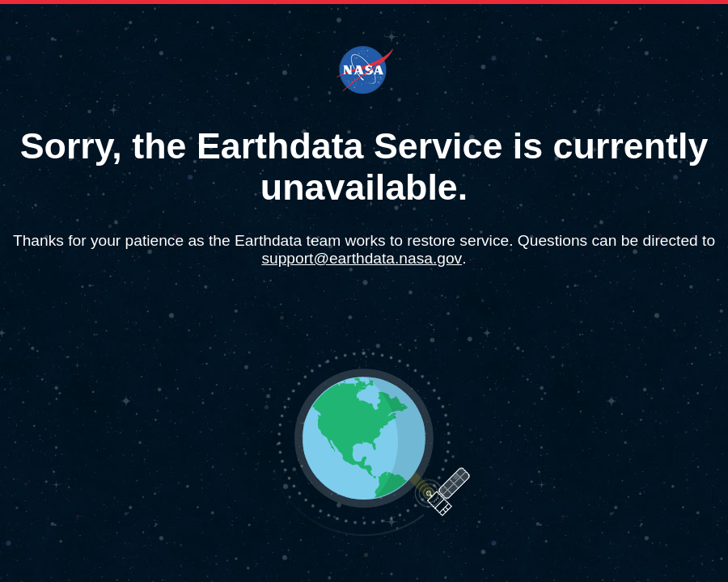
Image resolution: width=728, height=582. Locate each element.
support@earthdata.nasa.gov (362, 258)
